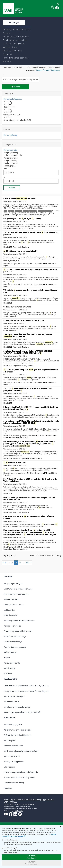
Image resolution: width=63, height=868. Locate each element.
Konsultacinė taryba (12, 663)
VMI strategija (10, 668)
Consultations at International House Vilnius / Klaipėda (26, 686)
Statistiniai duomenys (13, 642)
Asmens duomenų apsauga (15, 647)
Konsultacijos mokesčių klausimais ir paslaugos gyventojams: (29, 800)
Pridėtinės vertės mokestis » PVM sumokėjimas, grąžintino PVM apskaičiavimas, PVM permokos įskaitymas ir (29, 214)
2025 (8, 110)
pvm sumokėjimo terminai (30, 211)
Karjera (7, 658)
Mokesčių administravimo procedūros (19, 621)
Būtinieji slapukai (9, 840)
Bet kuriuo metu (10, 150)
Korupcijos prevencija (13, 626)
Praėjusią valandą (11, 153)
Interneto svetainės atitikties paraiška (19, 777)
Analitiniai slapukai (10, 848)
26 (20, 563)
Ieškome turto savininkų (14, 783)
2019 (18, 547)
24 (12, 563)
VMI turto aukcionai (12, 756)
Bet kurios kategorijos (13, 99)
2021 (8, 104)
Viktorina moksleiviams (13, 746)
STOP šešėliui (9, 767)
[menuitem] (17, 30)
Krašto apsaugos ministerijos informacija (21, 772)
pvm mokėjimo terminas (45, 211)
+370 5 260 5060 (11, 802)
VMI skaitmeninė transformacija (17, 707)
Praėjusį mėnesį (10, 161)
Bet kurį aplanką (10, 135)
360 (27, 563)
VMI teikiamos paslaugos (14, 696)
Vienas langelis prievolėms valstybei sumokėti (22, 712)
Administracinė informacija (15, 636)
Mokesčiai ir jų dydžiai (13, 725)
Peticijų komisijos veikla (14, 605)
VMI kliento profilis (12, 702)
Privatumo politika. (17, 836)
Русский (46, 70)
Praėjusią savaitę (10, 158)
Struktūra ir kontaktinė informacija (18, 589)
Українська (55, 70)
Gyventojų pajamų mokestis (17, 120)
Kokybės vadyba (10, 615)
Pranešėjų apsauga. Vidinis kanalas (18, 631)
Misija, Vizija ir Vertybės (13, 584)
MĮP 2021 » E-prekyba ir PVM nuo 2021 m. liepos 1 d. (30, 265)
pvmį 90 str (18, 211)
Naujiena (9, 107)
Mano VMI (19, 811)
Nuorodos (8, 788)
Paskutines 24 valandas (13, 155)
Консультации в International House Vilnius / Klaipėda (26, 691)
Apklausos (8, 674)
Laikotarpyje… (9, 166)
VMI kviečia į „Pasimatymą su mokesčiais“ (21, 751)
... (9, 563)
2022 (8, 102)
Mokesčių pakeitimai (20, 549)
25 (16, 563)
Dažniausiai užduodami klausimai (17, 735)
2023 (8, 112)
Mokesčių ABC (10, 740)
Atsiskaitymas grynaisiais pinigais (18, 730)
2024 (8, 117)
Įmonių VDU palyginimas (14, 762)
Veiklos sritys (9, 610)
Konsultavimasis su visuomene (16, 594)
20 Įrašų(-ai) (9, 556)
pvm (5, 211)
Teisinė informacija (12, 599)
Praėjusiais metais (11, 163)
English (39, 70)
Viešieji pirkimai (12, 115)
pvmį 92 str (11, 211)
